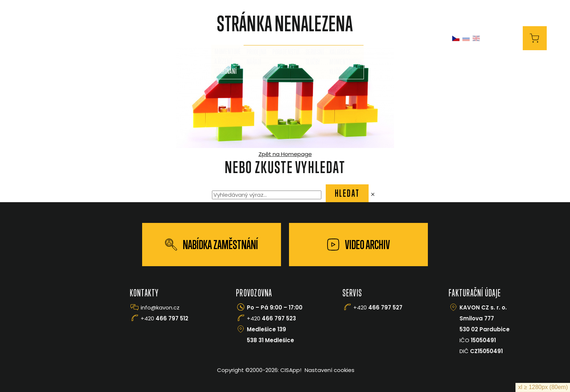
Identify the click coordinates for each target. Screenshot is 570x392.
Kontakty (387, 38)
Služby (255, 38)
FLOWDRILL (296, 38)
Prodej (219, 38)
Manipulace (342, 38)
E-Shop (506, 38)
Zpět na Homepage (285, 154)
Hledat (347, 193)
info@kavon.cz (160, 307)
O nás (187, 38)
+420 (164, 318)
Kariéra (426, 38)
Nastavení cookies (330, 370)
